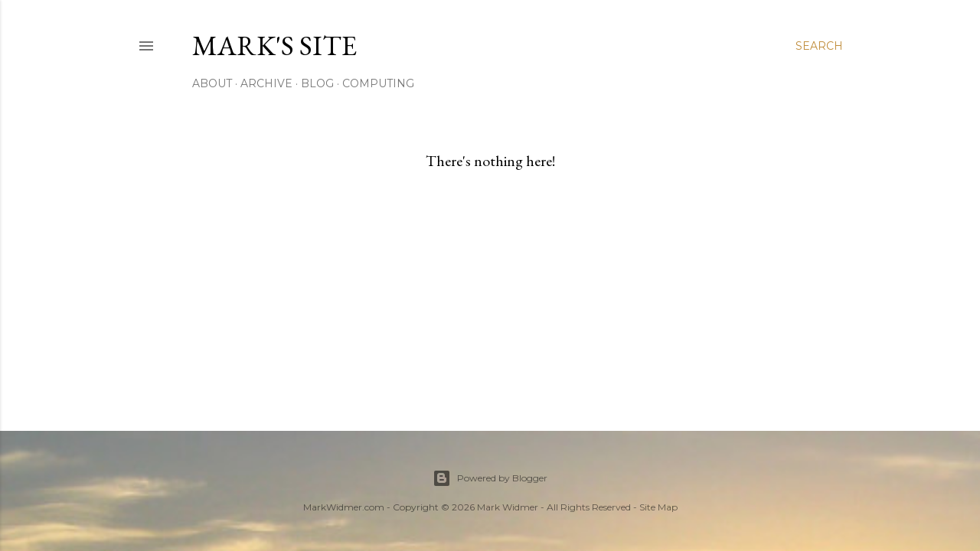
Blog (317, 83)
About (212, 83)
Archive (266, 83)
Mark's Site (274, 46)
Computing (378, 83)
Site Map (658, 507)
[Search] (819, 46)
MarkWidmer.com (344, 507)
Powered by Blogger (490, 478)
